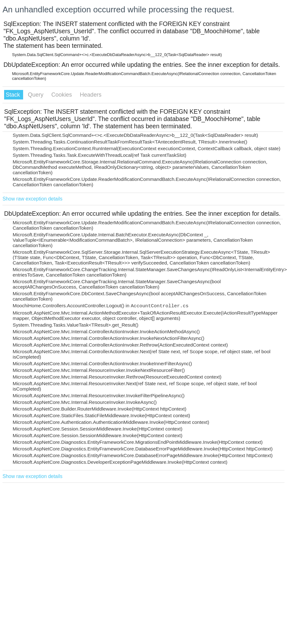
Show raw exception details (32, 199)
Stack (14, 95)
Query (36, 95)
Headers (91, 95)
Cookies (62, 95)
